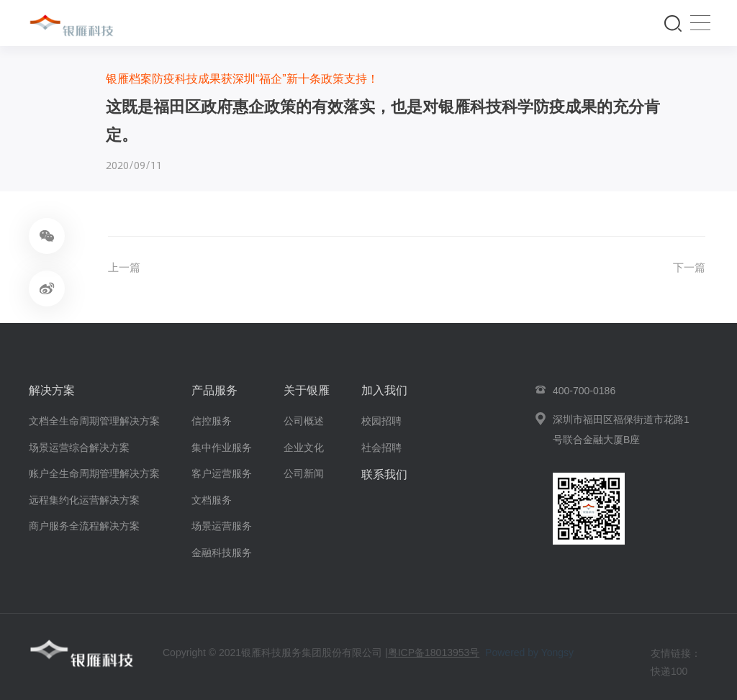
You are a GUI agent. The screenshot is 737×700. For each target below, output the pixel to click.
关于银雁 (307, 390)
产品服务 (214, 390)
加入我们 (384, 390)
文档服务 (212, 500)
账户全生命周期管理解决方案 (94, 473)
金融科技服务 (222, 553)
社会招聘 (381, 447)
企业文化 (304, 447)
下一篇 (688, 268)
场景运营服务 (222, 526)
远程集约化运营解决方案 (84, 500)
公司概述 (304, 421)
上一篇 (125, 268)
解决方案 (52, 390)
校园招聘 (381, 421)
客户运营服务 (222, 473)
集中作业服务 (222, 447)
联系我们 (384, 474)
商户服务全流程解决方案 (84, 526)
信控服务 (212, 421)
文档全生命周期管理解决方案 (94, 421)
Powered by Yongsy (529, 653)
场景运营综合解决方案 (79, 447)
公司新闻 (304, 473)
